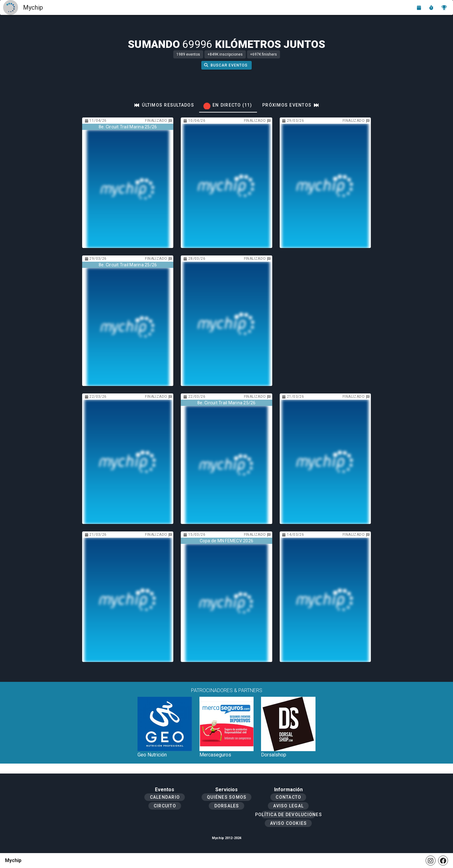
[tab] (164, 105)
